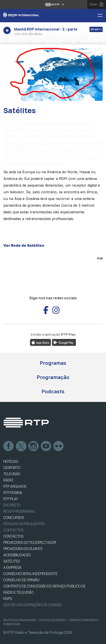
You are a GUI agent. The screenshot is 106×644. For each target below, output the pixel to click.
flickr (59, 446)
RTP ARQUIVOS (15, 486)
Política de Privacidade (20, 620)
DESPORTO (12, 468)
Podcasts (53, 391)
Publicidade (12, 624)
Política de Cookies (52, 620)
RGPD (8, 599)
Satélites (11, 561)
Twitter (21, 446)
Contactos (13, 530)
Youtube (46, 446)
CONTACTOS (13, 536)
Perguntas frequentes (24, 524)
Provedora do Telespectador (30, 542)
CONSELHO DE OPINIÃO (21, 580)
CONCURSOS (14, 518)
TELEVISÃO (12, 474)
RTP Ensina (13, 493)
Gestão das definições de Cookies (32, 605)
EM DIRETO (12, 505)
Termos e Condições (83, 620)
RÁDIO (8, 480)
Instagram (34, 446)
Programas (53, 363)
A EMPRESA (12, 567)
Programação (53, 377)
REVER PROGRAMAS (19, 511)
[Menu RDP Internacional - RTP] (102, 16)
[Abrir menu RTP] (53, 4)
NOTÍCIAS (11, 461)
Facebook (9, 446)
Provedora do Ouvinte (23, 549)
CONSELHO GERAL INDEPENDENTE (30, 574)
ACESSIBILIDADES (17, 555)
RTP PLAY (11, 499)
